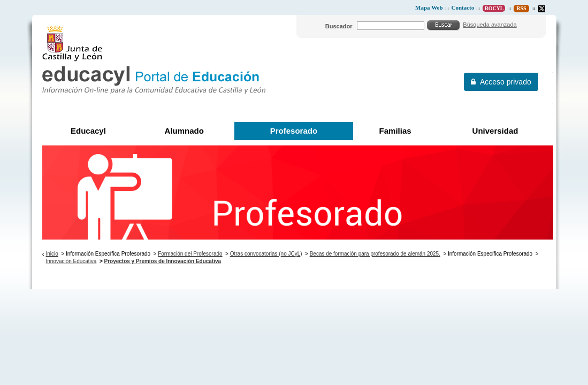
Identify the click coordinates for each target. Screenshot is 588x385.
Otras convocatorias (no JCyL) (266, 254)
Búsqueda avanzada (490, 25)
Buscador (339, 26)
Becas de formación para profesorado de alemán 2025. (375, 254)
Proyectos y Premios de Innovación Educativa (163, 261)
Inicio (52, 254)
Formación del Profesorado (190, 254)
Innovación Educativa (71, 261)
